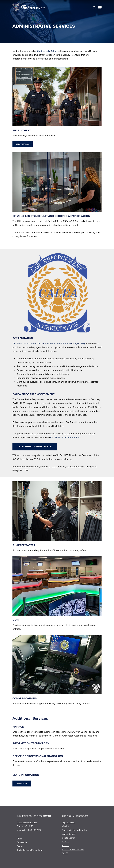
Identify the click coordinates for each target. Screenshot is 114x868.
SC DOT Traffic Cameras (73, 849)
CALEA (65, 853)
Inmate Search (68, 838)
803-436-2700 (35, 830)
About (20, 838)
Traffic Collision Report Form (30, 850)
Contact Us (22, 842)
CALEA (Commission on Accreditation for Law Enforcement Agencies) (49, 343)
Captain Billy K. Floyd (48, 51)
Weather (66, 826)
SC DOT (66, 846)
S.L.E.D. (65, 842)
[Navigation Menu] (100, 7)
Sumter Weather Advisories (74, 830)
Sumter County (69, 834)
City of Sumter (68, 822)
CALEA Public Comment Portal (66, 437)
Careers (21, 846)
